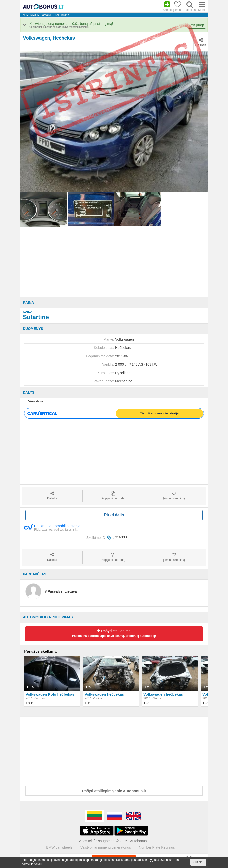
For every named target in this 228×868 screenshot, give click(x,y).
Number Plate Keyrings (157, 847)
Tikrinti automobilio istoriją (159, 413)
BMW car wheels (59, 847)
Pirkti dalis (114, 515)
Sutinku (198, 862)
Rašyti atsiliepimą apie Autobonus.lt (114, 791)
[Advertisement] (114, 262)
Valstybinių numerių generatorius (106, 847)
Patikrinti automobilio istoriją (52, 527)
